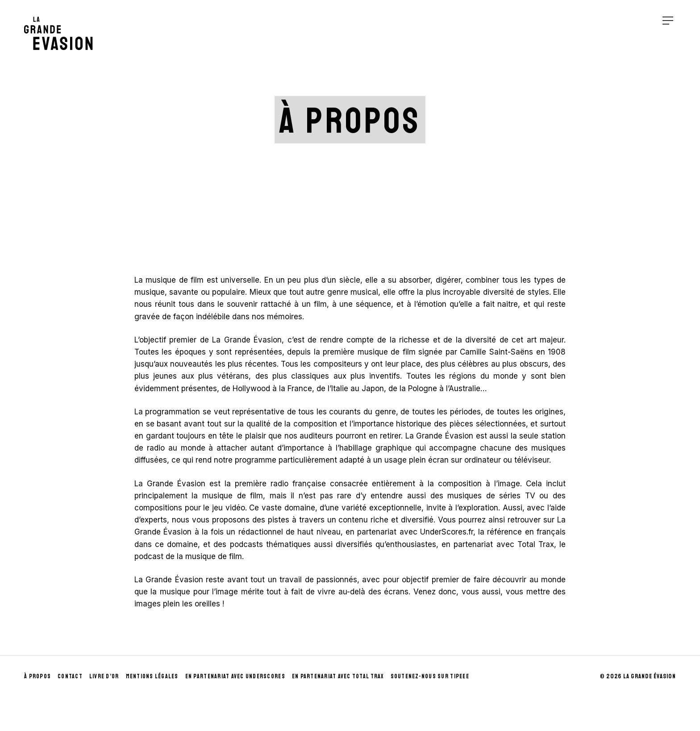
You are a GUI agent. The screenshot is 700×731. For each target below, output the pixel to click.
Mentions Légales (152, 676)
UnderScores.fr (447, 532)
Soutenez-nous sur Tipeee (430, 676)
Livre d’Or (104, 676)
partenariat (377, 532)
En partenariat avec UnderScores (235, 676)
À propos (37, 676)
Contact (70, 676)
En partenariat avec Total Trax (338, 676)
